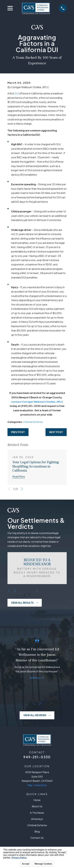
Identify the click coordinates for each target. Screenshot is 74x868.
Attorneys (37, 819)
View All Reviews (37, 715)
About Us (37, 806)
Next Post (56, 432)
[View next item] (22, 489)
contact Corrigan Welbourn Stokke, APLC (37, 402)
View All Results (25, 603)
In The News (37, 813)
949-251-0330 (37, 757)
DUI (17, 93)
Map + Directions (37, 785)
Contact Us (37, 838)
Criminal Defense (33, 422)
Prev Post (18, 432)
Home (37, 800)
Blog (37, 832)
